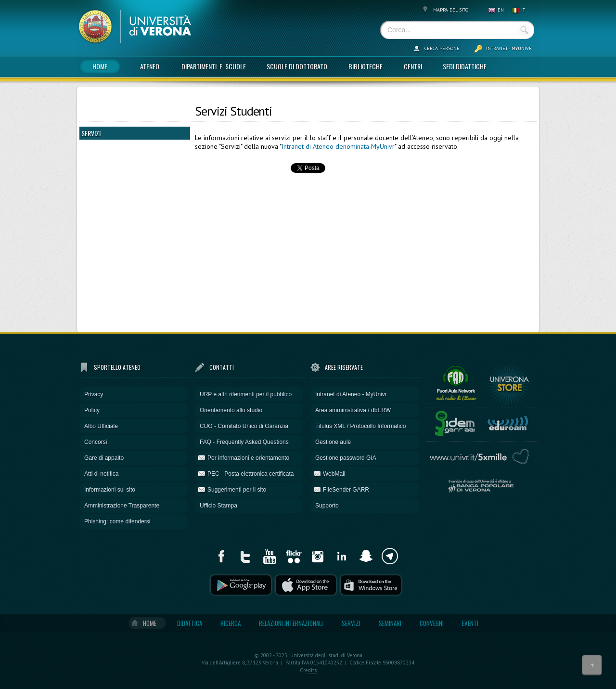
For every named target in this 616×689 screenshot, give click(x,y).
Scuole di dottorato (297, 66)
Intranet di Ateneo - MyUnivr (351, 394)
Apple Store (306, 585)
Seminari (390, 623)
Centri (413, 66)
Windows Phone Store (371, 585)
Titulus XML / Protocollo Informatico (361, 426)
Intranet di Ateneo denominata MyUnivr (338, 146)
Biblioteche (366, 66)
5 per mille (481, 457)
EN (501, 10)
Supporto (327, 506)
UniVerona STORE (509, 382)
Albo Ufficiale (101, 426)
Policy (92, 410)
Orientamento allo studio (231, 410)
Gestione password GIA (346, 458)
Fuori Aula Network (456, 382)
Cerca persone (442, 48)
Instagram (318, 556)
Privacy (94, 394)
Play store (241, 585)
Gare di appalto (104, 458)
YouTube (269, 556)
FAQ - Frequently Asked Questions (244, 442)
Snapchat (366, 556)
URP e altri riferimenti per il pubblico (246, 394)
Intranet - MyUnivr (509, 48)
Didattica (190, 623)
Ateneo (150, 66)
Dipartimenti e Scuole (214, 66)
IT (523, 10)
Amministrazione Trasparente (122, 506)
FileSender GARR (346, 490)
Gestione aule (333, 442)
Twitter (245, 556)
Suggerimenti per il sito (237, 490)
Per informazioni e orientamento (248, 458)
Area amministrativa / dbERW (353, 410)
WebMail (334, 474)
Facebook (221, 556)
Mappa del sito (451, 10)
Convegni (432, 623)
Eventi (470, 623)
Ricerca (231, 623)
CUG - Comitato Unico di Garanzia (244, 426)
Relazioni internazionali (291, 623)
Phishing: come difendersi (117, 521)
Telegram (390, 556)
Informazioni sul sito (110, 490)
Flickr (294, 556)
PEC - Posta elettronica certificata (250, 474)
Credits (308, 670)
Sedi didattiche (465, 66)
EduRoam (508, 422)
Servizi (351, 623)
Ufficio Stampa (218, 506)
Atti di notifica (101, 474)
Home (100, 66)
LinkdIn (342, 556)
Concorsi (96, 442)
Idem (455, 422)
